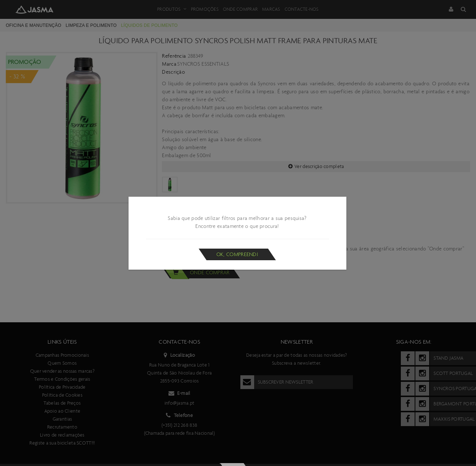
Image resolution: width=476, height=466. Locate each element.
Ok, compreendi (237, 254)
